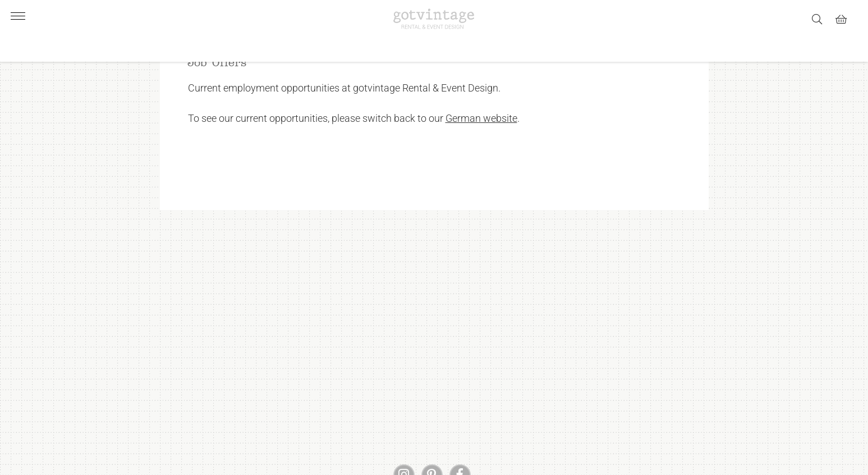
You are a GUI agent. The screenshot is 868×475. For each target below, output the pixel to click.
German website (481, 152)
